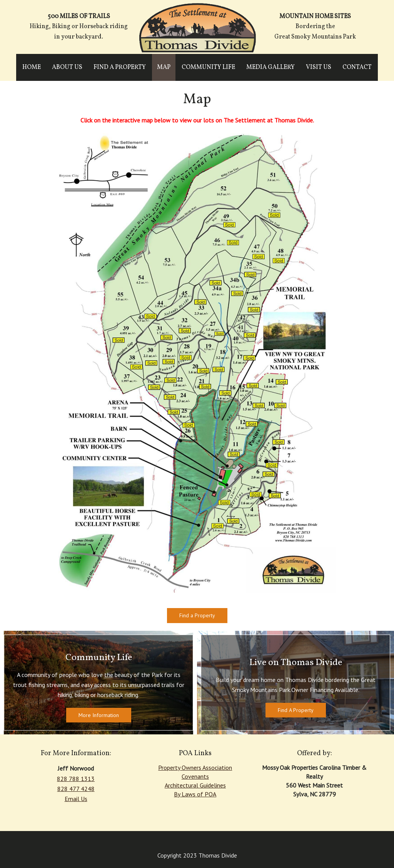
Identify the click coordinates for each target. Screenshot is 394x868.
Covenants (195, 776)
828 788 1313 (76, 779)
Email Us (76, 799)
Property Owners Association (195, 767)
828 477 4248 (76, 789)
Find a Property (197, 615)
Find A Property (296, 710)
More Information (99, 715)
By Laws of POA (195, 794)
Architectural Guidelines (195, 785)
